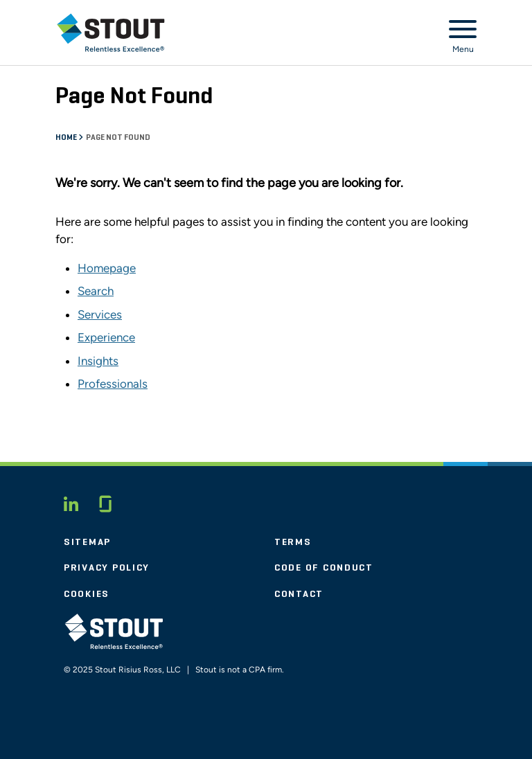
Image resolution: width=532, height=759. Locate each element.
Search (96, 291)
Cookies (87, 594)
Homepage (107, 268)
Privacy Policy (107, 568)
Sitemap (87, 542)
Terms (293, 542)
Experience (106, 337)
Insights (98, 361)
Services (100, 314)
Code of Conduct (324, 568)
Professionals (113, 384)
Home (67, 138)
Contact (299, 594)
